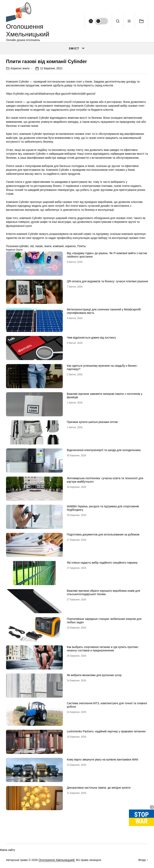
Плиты (82, 246)
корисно (70, 246)
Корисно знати (20, 68)
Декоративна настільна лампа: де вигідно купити (99, 788)
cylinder (24, 246)
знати (48, 246)
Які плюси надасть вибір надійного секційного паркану (102, 563)
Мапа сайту (8, 850)
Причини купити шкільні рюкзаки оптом (92, 422)
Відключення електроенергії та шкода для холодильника (104, 450)
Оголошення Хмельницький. (57, 860)
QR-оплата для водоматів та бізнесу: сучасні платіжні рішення (107, 281)
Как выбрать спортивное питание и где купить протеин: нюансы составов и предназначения (103, 649)
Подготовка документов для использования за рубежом (103, 534)
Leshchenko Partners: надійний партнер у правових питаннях (106, 731)
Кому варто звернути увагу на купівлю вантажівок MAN (102, 759)
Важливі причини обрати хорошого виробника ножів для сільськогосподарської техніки (103, 592)
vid (32, 246)
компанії (58, 246)
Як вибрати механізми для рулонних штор (94, 675)
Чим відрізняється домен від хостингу (91, 338)
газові (39, 246)
